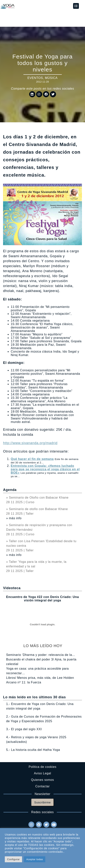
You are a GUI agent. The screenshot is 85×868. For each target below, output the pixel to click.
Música (51, 78)
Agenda (10, 490)
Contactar (42, 786)
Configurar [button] (13, 859)
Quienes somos (42, 780)
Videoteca (12, 588)
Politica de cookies (42, 767)
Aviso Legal (42, 773)
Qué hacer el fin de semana (32, 459)
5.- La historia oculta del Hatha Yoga (33, 750)
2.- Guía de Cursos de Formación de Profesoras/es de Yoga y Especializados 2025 (44, 719)
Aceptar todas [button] (35, 859)
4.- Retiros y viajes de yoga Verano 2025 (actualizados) (36, 739)
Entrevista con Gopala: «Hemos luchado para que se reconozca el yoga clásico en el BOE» (45, 469)
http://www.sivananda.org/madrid (30, 443)
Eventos (35, 78)
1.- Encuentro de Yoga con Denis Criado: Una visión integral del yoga (40, 706)
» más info (14, 518)
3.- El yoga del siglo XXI (24, 729)
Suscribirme (43, 802)
